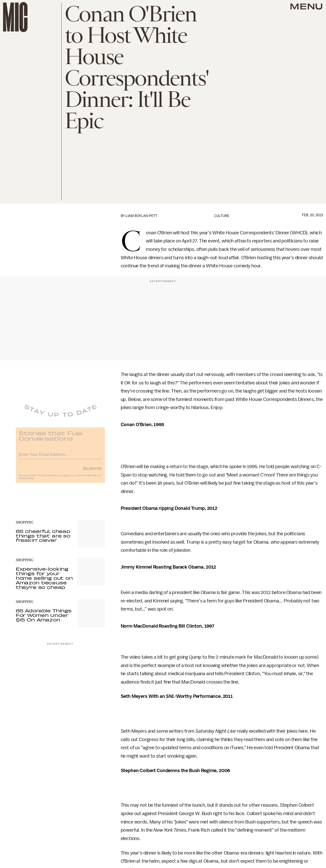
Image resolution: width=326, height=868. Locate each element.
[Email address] (60, 457)
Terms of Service (87, 479)
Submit (92, 471)
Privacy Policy (26, 481)
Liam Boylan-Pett (141, 216)
